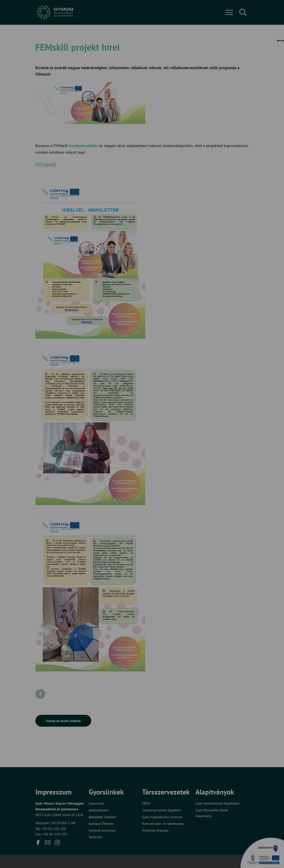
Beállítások (159, 448)
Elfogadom (124, 448)
